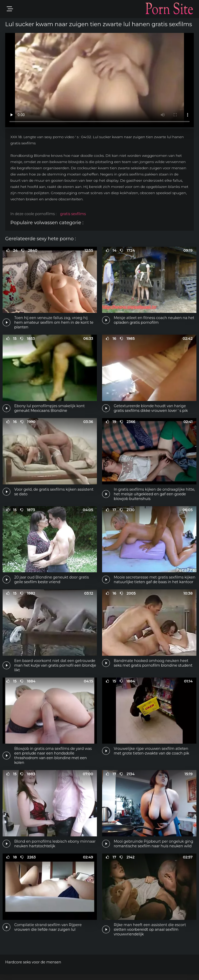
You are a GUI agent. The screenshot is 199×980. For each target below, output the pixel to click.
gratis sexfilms (73, 214)
